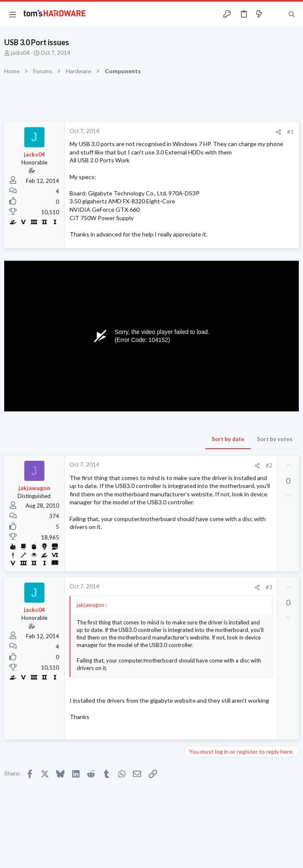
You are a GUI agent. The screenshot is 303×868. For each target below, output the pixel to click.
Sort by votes (275, 439)
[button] (13, 14)
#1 (290, 132)
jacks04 (20, 53)
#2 (269, 465)
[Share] (278, 132)
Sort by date (228, 439)
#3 (269, 587)
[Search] (292, 14)
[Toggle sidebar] (275, 14)
